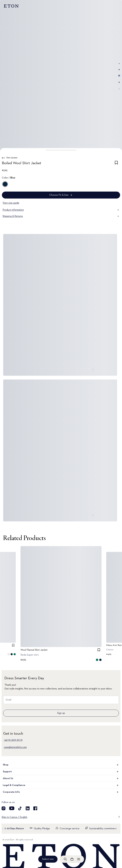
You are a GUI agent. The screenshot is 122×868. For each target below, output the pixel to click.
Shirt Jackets (12, 158)
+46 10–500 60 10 (13, 740)
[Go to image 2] (119, 70)
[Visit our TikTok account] (20, 808)
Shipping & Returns (61, 216)
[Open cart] (72, 859)
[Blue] (5, 184)
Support (61, 772)
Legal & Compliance (61, 785)
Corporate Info (61, 792)
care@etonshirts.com (15, 747)
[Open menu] (79, 859)
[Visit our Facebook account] (35, 808)
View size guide (11, 203)
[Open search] (65, 859)
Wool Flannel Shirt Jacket (34, 650)
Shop (61, 765)
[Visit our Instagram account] (3, 808)
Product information (61, 210)
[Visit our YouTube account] (12, 808)
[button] (61, 150)
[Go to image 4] (119, 82)
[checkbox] (116, 164)
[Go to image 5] (119, 89)
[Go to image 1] (119, 64)
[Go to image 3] (119, 76)
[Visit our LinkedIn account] (28, 808)
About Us (61, 778)
